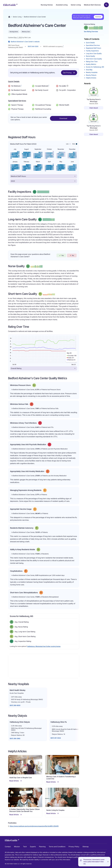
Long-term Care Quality (94, 53)
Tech (25, 847)
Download (98, 17)
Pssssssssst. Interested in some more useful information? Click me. (94, 862)
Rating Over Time (92, 62)
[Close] (108, 862)
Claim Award (94, 108)
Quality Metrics (91, 64)
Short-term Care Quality (94, 59)
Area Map (89, 70)
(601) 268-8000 (15, 705)
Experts (33, 847)
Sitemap (86, 847)
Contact (8, 847)
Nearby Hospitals (92, 72)
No (72, 255)
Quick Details (90, 43)
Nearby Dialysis (91, 75)
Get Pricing (69, 73)
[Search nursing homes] (106, 5)
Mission (17, 847)
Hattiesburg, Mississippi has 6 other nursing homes (44, 646)
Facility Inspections (92, 51)
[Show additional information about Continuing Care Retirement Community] (67, 86)
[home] (10, 5)
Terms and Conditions (57, 847)
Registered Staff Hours (94, 48)
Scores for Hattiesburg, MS (95, 67)
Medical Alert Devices (92, 5)
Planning (42, 847)
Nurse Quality (90, 56)
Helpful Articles (91, 78)
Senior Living (76, 5)
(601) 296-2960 (15, 738)
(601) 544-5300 (33, 46)
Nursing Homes (47, 5)
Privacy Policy (74, 847)
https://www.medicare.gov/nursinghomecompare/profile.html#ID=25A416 (34, 826)
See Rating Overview (91, 32)
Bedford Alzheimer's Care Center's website (24, 42)
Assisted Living (62, 5)
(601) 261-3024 (56, 738)
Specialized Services (93, 45)
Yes (61, 255)
